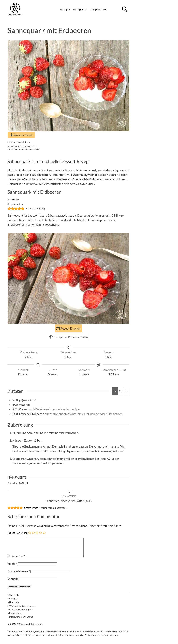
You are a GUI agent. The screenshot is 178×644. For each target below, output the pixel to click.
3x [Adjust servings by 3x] (126, 391)
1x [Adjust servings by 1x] (115, 391)
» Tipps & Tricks (98, 9)
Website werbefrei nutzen (23, 609)
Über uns (14, 606)
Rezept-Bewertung (17, 533)
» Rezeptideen (80, 9)
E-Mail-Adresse (19, 575)
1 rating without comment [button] (53, 508)
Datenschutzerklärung (21, 620)
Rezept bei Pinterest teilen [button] (68, 337)
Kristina (27, 142)
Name (12, 567)
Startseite (14, 598)
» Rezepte (65, 9)
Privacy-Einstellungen (21, 613)
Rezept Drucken (68, 328)
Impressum (15, 617)
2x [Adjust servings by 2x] (120, 391)
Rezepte (13, 602)
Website (13, 582)
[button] (9, 209)
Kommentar (16, 560)
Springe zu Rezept (21, 135)
